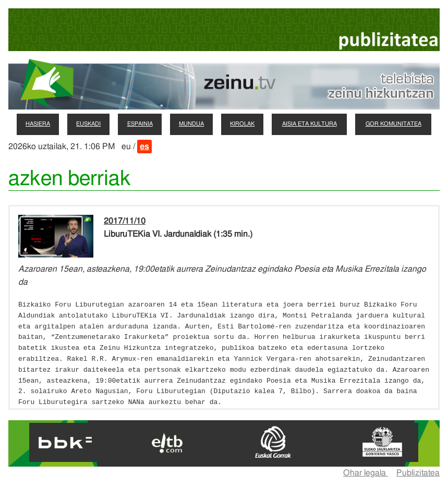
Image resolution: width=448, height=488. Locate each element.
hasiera (38, 124)
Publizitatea (418, 473)
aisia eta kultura (310, 124)
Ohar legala (366, 473)
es (144, 147)
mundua (191, 124)
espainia (140, 124)
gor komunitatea (393, 124)
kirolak (242, 124)
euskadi (88, 124)
